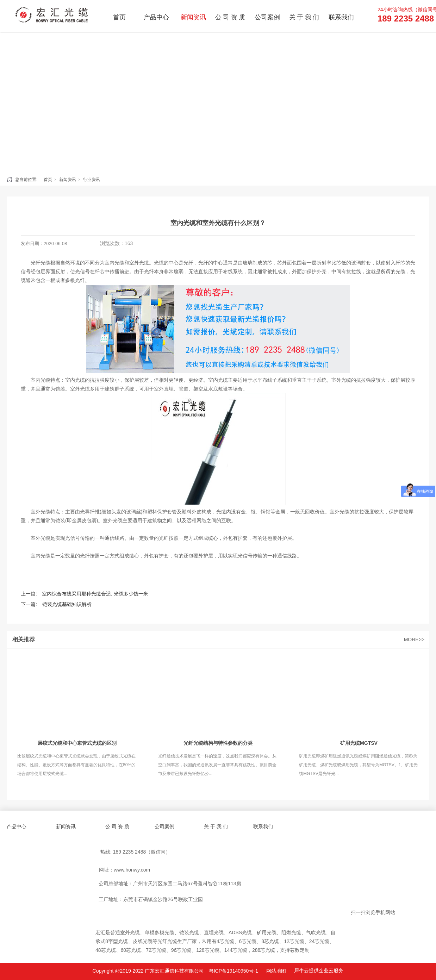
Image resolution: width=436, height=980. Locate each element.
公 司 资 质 (230, 17)
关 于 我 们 (304, 17)
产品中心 (156, 17)
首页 (119, 17)
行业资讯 (92, 180)
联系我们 (341, 17)
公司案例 (267, 17)
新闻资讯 (193, 17)
